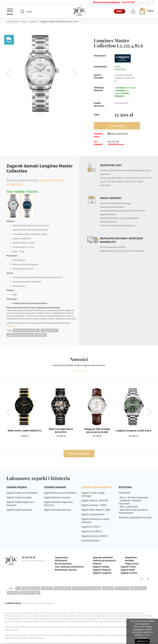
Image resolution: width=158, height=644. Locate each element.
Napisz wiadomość (118, 134)
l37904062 (13, 593)
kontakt (141, 2)
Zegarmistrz (61, 557)
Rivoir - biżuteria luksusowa (134, 497)
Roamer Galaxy (138, 588)
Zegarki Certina (129, 573)
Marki (24, 21)
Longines (33, 21)
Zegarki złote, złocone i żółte (96, 510)
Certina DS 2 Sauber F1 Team (87, 588)
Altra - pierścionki (129, 507)
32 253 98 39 (29, 557)
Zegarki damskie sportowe (57, 510)
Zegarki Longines (102, 573)
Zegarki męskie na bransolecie (22, 493)
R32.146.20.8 (122, 588)
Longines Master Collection (26, 330)
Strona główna (13, 21)
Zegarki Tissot (128, 567)
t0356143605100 (62, 588)
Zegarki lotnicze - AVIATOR (95, 501)
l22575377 (47, 588)
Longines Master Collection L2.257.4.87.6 (59, 21)
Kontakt (129, 561)
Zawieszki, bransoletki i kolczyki (135, 517)
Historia (97, 564)
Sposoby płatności (103, 557)
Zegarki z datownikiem (93, 514)
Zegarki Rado (128, 570)
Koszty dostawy (63, 564)
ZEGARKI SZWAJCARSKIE (96, 487)
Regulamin (131, 557)
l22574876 (41, 335)
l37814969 (108, 588)
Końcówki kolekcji (91, 541)
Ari (18, 588)
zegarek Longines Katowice (20, 335)
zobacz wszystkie (79, 454)
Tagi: (11, 588)
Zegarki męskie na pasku (19, 497)
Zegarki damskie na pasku (57, 497)
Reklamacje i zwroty (66, 570)
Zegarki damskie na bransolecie (60, 493)
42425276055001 (31, 588)
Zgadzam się (142, 641)
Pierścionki (125, 493)
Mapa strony (132, 564)
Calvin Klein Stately (30, 593)
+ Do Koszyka (117, 126)
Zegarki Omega (101, 567)
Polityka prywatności (104, 561)
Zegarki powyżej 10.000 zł (94, 536)
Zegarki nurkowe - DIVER (94, 505)
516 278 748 (128, 2)
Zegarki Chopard (102, 570)
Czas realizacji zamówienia (69, 567)
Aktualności (61, 561)
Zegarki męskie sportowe (19, 510)
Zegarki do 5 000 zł (91, 527)
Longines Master (49, 330)
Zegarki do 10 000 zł (91, 531)
